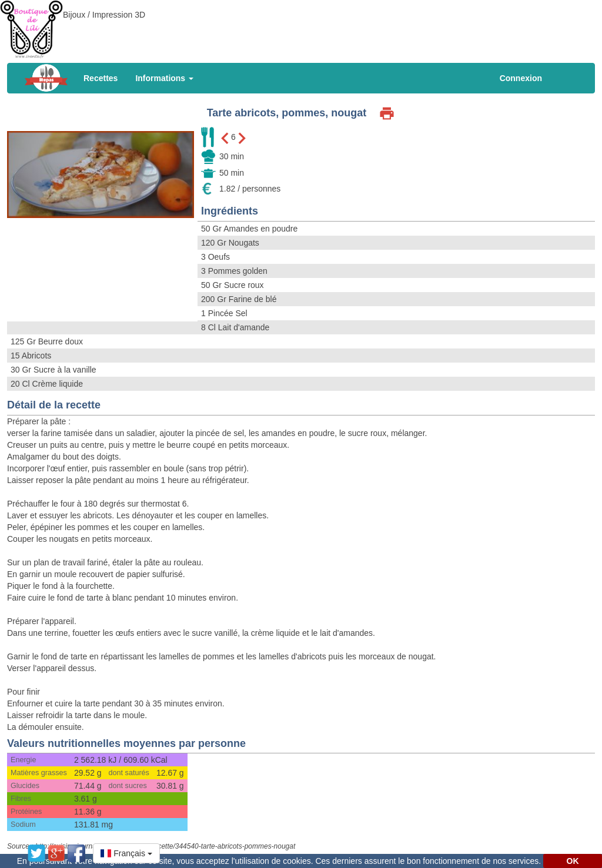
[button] (126, 853)
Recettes (101, 78)
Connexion (521, 78)
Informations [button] (164, 78)
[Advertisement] (301, 26)
